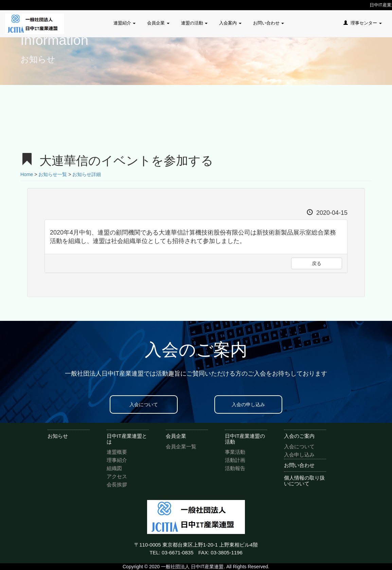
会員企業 (176, 436)
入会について (144, 404)
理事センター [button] (363, 23)
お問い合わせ (299, 465)
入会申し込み (299, 455)
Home (27, 174)
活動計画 (235, 460)
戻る (317, 263)
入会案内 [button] (230, 23)
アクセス (117, 476)
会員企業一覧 (181, 446)
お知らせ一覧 (53, 174)
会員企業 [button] (158, 23)
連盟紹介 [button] (125, 23)
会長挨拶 (117, 485)
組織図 (114, 468)
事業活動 (235, 452)
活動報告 (235, 468)
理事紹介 (117, 460)
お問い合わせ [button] (269, 23)
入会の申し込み (248, 404)
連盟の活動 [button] (194, 23)
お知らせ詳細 (87, 174)
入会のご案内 (299, 436)
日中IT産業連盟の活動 (245, 439)
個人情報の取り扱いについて (304, 481)
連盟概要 (117, 452)
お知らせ (58, 436)
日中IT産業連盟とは (127, 439)
